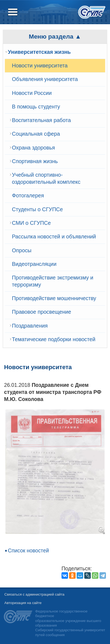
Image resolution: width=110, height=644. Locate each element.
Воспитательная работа (41, 120)
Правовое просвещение (42, 312)
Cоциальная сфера (36, 134)
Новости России (32, 93)
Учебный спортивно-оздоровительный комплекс (46, 178)
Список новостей (28, 551)
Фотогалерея (28, 195)
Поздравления (30, 326)
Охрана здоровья (33, 148)
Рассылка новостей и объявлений (54, 237)
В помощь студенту (36, 107)
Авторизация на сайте (23, 603)
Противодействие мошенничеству (54, 298)
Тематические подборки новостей (54, 339)
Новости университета (40, 66)
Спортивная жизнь (35, 161)
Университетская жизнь (39, 52)
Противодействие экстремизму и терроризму (53, 281)
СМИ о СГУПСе (31, 223)
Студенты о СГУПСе (37, 209)
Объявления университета (45, 79)
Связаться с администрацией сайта (34, 594)
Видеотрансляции (34, 264)
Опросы (22, 250)
